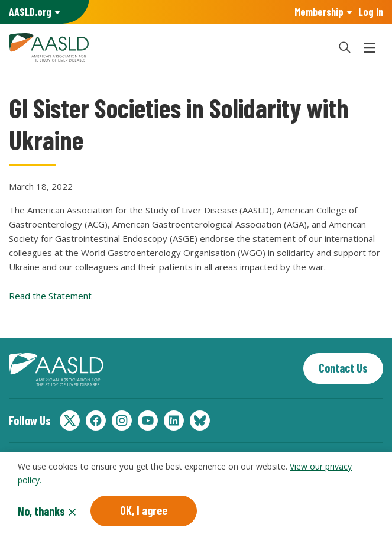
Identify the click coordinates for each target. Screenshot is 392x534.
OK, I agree (144, 510)
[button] (345, 47)
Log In (371, 12)
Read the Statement (50, 296)
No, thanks (41, 511)
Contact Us (343, 368)
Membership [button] (319, 12)
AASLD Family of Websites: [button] (30, 12)
